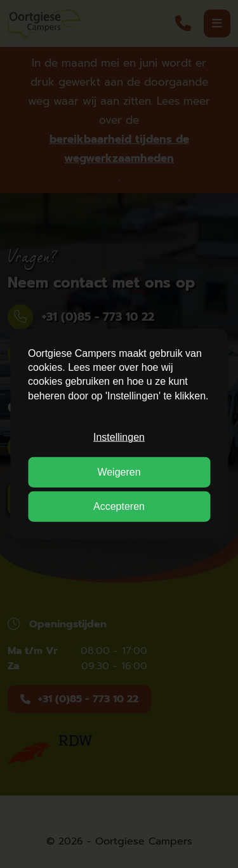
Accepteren (119, 506)
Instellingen (119, 437)
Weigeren (119, 471)
